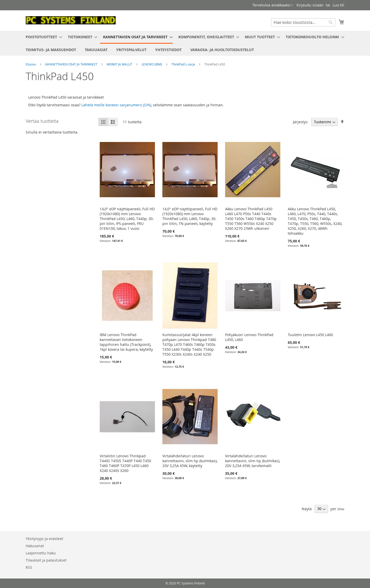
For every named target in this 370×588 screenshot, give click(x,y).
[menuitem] (42, 37)
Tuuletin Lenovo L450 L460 (310, 335)
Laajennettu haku (41, 553)
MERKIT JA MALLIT (120, 64)
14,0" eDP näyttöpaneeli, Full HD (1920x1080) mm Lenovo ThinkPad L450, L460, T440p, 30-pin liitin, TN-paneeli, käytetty (190, 216)
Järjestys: (301, 122)
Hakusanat (35, 546)
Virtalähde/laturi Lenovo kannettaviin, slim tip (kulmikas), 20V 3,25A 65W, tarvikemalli (253, 461)
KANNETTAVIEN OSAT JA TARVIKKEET (72, 64)
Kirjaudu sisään (310, 5)
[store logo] (71, 20)
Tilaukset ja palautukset (46, 560)
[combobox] (303, 22)
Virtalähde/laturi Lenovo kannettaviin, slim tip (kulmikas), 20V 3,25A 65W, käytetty (190, 461)
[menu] (185, 43)
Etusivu (31, 64)
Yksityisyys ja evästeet (44, 539)
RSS (29, 567)
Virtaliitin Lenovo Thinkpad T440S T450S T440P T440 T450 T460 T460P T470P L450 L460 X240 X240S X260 (125, 463)
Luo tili (339, 5)
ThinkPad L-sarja (184, 64)
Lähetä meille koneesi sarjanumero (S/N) (116, 105)
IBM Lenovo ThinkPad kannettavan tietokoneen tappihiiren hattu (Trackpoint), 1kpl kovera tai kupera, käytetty (126, 342)
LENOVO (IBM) (152, 64)
